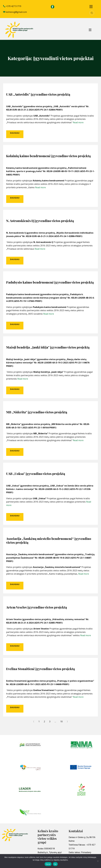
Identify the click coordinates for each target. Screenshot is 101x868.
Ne (55, 864)
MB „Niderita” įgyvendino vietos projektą (37, 412)
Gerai (48, 864)
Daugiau (15, 133)
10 (61, 721)
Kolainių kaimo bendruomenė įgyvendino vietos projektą (48, 156)
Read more (78, 122)
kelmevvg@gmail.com (15, 12)
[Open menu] (91, 7)
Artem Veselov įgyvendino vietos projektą (37, 607)
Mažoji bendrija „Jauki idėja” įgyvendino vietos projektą (48, 347)
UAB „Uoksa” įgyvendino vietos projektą (36, 474)
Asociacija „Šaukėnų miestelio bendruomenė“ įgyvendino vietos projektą (49, 540)
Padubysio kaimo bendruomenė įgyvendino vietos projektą (50, 282)
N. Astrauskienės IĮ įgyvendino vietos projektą (40, 221)
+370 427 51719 (12, 6)
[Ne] (98, 861)
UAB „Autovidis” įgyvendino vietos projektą (38, 94)
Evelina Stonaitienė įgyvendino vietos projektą (41, 669)
